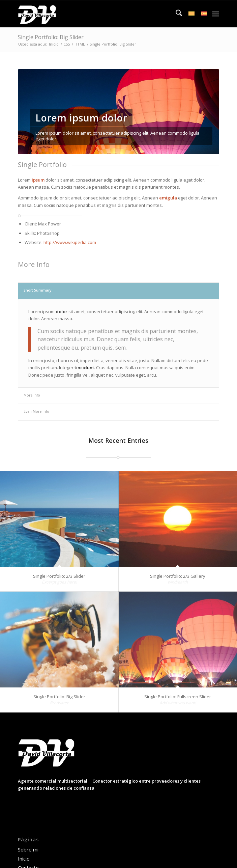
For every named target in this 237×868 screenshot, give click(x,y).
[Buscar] (175, 14)
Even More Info (36, 411)
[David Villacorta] (98, 14)
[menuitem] (175, 14)
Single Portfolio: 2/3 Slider (59, 576)
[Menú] (216, 14)
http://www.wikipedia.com (70, 242)
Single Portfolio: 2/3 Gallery (178, 576)
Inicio (24, 859)
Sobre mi (28, 849)
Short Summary (38, 290)
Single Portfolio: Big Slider (51, 37)
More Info (32, 395)
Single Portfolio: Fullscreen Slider (178, 697)
